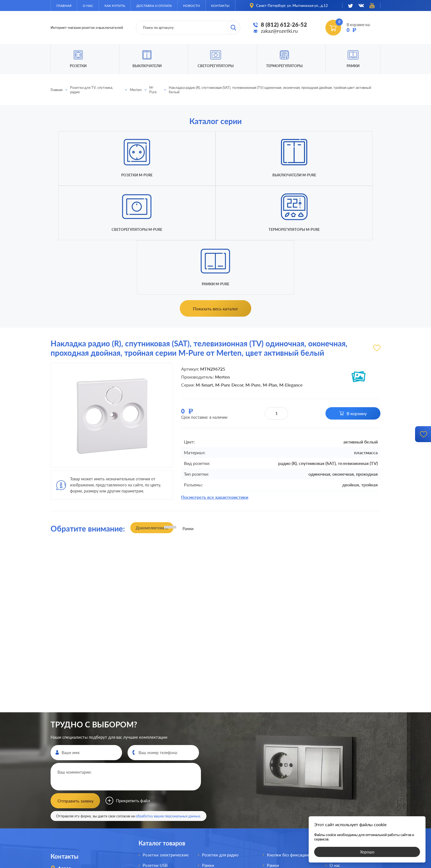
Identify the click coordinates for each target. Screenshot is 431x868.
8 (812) (76, 792)
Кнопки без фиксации (288, 744)
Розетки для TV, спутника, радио (92, 90)
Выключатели (216, 775)
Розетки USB (155, 754)
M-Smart (204, 276)
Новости (191, 6)
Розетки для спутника (164, 817)
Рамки (353, 66)
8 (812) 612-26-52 (284, 25)
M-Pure (153, 90)
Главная (64, 6)
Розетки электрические (166, 744)
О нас (88, 6)
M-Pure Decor (229, 276)
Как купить (115, 6)
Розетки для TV (217, 765)
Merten (136, 90)
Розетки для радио (220, 744)
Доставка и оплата (154, 6)
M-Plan (270, 276)
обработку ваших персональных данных (168, 705)
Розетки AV (154, 786)
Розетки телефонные (163, 796)
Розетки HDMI (157, 765)
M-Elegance (291, 276)
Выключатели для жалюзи (228, 807)
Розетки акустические (164, 775)
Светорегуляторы (216, 66)
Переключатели (218, 786)
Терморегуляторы (284, 66)
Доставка (339, 775)
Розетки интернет (160, 807)
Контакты (220, 6)
